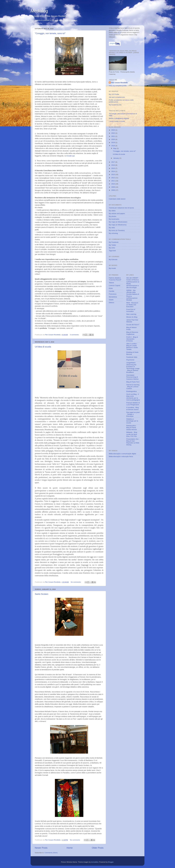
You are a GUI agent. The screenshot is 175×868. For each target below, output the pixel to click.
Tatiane (111, 283)
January (116, 158)
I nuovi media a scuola (117, 121)
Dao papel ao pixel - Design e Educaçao (133, 414)
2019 (113, 142)
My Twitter (112, 245)
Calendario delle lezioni (117, 199)
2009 (113, 187)
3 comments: (75, 335)
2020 (113, 139)
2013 (113, 174)
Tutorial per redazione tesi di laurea (121, 208)
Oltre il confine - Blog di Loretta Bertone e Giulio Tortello (132, 347)
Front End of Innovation (131, 310)
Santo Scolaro (42, 594)
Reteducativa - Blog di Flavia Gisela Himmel (132, 428)
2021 (113, 136)
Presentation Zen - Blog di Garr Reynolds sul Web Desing (133, 442)
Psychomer (130, 360)
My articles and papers (117, 214)
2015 (113, 168)
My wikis (112, 228)
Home (70, 848)
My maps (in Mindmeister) (118, 222)
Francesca (113, 294)
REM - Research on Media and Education (132, 305)
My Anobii (112, 268)
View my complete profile (118, 86)
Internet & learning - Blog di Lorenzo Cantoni (133, 387)
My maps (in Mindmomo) (118, 225)
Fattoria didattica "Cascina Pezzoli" (115, 279)
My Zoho (112, 248)
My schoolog (113, 233)
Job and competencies (117, 97)
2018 (113, 146)
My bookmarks (114, 219)
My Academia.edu (115, 105)
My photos (113, 216)
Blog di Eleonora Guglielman (132, 333)
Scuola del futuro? (133, 325)
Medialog (39, 11)
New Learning (131, 314)
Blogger (111, 862)
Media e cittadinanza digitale (119, 118)
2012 (113, 178)
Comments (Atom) (51, 853)
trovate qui (70, 156)
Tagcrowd (112, 251)
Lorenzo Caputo (115, 285)
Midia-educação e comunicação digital (122, 454)
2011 (113, 181)
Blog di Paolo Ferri (133, 382)
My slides (112, 211)
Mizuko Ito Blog (132, 317)
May (115, 148)
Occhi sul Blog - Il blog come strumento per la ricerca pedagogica (133, 397)
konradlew (95, 862)
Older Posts (98, 848)
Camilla (112, 291)
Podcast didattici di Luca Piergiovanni (133, 404)
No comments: (76, 582)
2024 (113, 130)
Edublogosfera (132, 391)
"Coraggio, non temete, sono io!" (50, 33)
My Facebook (114, 242)
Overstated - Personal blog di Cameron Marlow (132, 377)
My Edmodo (113, 260)
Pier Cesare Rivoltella (119, 83)
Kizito (111, 288)
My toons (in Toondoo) (117, 230)
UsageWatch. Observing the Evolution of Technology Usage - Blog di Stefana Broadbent (133, 367)
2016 (113, 165)
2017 (113, 162)
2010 (113, 184)
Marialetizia (113, 297)
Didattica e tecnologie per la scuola (132, 421)
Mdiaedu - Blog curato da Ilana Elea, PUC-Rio (132, 434)
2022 (113, 133)
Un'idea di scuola (43, 347)
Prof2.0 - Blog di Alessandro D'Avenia (132, 339)
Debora (111, 303)
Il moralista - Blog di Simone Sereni (133, 408)
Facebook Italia (132, 357)
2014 (113, 171)
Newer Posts (41, 848)
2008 (113, 190)
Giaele (111, 300)
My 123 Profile (114, 94)
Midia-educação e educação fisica (121, 456)
